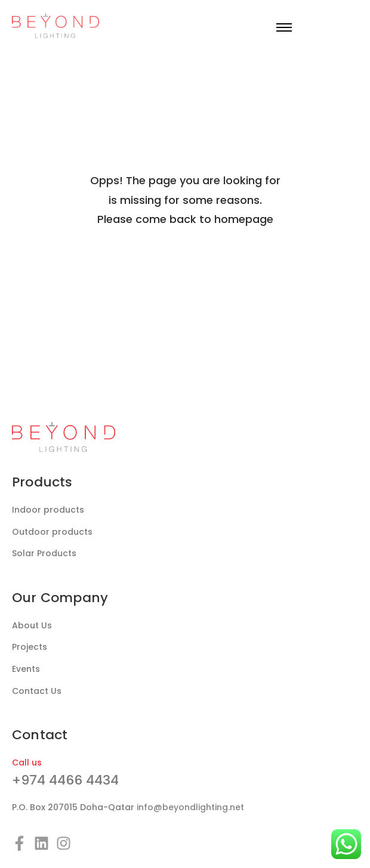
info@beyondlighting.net (190, 807)
